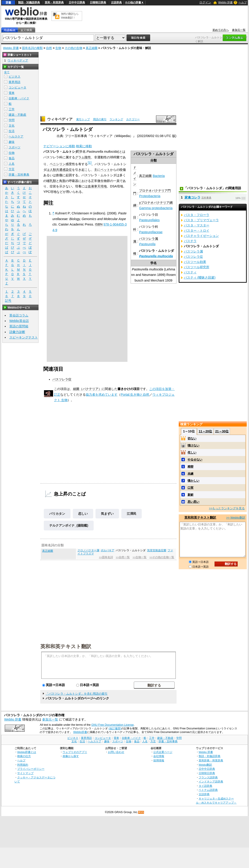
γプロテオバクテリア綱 (156, 203)
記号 (8, 301)
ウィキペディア (60, 119)
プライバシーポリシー (31, 769)
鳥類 (62, 181)
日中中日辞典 (77, 2)
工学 (12, 109)
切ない (192, 438)
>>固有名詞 (106, 557)
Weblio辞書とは (27, 752)
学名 (154, 263)
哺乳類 (51, 181)
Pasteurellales (149, 220)
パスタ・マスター (197, 225)
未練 (190, 474)
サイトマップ (25, 773)
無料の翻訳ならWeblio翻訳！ (70, 16)
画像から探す (71, 756)
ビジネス (15, 77)
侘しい (192, 452)
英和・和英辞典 (54, 2)
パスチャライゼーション (201, 236)
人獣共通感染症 (61, 170)
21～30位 (222, 431)
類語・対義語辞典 (29, 2)
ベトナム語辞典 (208, 790)
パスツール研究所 (197, 267)
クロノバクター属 (88, 550)
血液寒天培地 (97, 186)
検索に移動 (84, 146)
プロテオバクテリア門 (155, 191)
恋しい (83, 514)
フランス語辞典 (208, 777)
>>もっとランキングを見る (227, 508)
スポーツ (15, 147)
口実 (190, 488)
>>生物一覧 (140, 557)
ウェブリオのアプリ (75, 752)
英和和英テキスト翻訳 (66, 646)
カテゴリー (133, 119)
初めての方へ (221, 30)
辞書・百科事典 (19, 175)
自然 (49, 48)
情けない (193, 445)
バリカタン (57, 514)
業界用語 (15, 82)
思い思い (193, 502)
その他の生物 (73, 48)
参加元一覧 (239, 30)
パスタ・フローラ (197, 215)
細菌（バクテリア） (87, 389)
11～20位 (205, 431)
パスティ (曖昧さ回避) (200, 277)
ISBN (99, 224)
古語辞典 (116, 2)
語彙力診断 (17, 332)
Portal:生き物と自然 (135, 395)
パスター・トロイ (197, 230)
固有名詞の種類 (32, 48)
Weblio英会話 (19, 321)
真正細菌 (92, 48)
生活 (12, 131)
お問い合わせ (116, 752)
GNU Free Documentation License (113, 725)
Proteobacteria (150, 196)
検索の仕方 (24, 756)
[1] (90, 163)
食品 (12, 158)
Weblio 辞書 (225, 2)
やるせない (195, 460)
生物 (58, 48)
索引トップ (83, 119)
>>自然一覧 (123, 557)
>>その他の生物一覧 (162, 557)
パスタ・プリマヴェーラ (201, 220)
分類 (154, 160)
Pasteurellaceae (151, 232)
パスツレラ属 (149, 239)
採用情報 (159, 760)
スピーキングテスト (24, 337)
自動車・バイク (19, 98)
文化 (12, 126)
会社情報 (159, 756)
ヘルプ (243, 2)
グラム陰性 (83, 157)
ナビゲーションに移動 (59, 146)
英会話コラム (19, 315)
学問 (12, 120)
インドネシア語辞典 (211, 781)
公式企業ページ (163, 752)
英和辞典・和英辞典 (211, 760)
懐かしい (193, 481)
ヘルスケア (16, 136)
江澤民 (132, 514)
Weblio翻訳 (205, 765)
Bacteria (159, 176)
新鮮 (190, 495)
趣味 (12, 142)
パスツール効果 (195, 262)
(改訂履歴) (115, 728)
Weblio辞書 (80, 732)
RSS (141, 812)
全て (7, 72)
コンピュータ (17, 87)
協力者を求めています (102, 395)
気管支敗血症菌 (157, 550)
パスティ (190, 272)
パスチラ (190, 241)
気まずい (107, 514)
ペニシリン (58, 164)
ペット (105, 170)
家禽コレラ (193, 197)
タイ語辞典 (205, 786)
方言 (12, 169)
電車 (12, 93)
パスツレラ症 (62, 379)
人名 (12, 164)
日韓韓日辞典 (98, 2)
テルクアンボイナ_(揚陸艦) (69, 525)
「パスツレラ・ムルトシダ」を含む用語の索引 (77, 694)
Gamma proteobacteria (156, 208)
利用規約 (23, 765)
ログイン (205, 2)
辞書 (8, 2)
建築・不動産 (17, 115)
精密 (190, 467)
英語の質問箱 (19, 326)
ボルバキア (107, 550)
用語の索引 (100, 119)
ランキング (116, 119)
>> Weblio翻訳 (236, 518)
